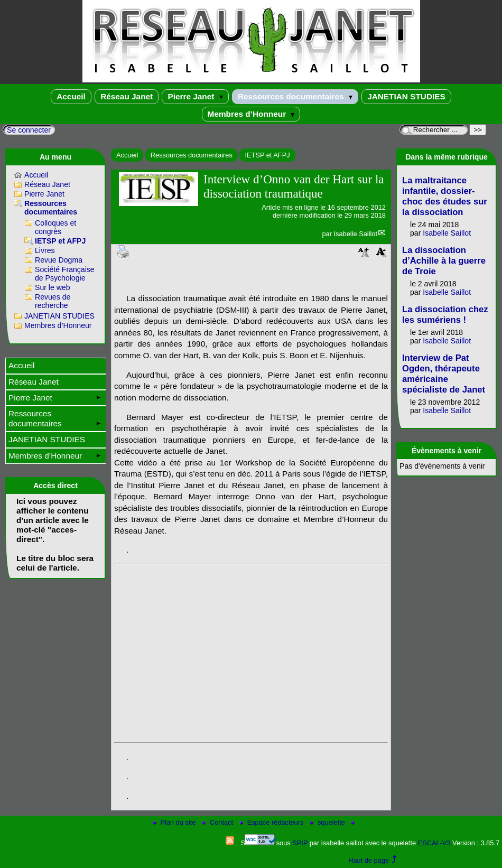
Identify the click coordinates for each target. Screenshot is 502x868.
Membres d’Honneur (251, 114)
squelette (328, 822)
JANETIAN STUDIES (406, 96)
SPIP (300, 843)
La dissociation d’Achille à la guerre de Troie (444, 261)
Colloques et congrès (55, 227)
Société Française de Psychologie (65, 274)
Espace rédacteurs (272, 822)
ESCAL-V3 (434, 843)
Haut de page (369, 860)
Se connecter (29, 130)
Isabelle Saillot (355, 234)
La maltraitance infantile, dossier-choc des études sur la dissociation (445, 196)
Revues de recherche (53, 301)
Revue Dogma (59, 260)
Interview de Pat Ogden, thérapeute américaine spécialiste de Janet (444, 374)
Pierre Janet (195, 96)
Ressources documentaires (295, 96)
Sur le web (53, 287)
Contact (219, 822)
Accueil (71, 96)
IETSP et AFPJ (267, 155)
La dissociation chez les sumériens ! (445, 315)
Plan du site (175, 822)
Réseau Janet (127, 96)
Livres (45, 250)
